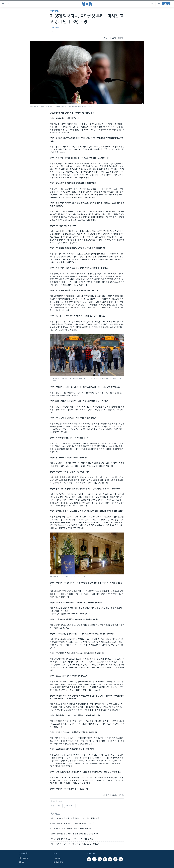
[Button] (106, 38)
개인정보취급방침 (58, 862)
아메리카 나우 (54, 11)
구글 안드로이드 (23, 858)
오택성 (57, 28)
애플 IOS (21, 862)
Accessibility (57, 858)
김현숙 (52, 28)
